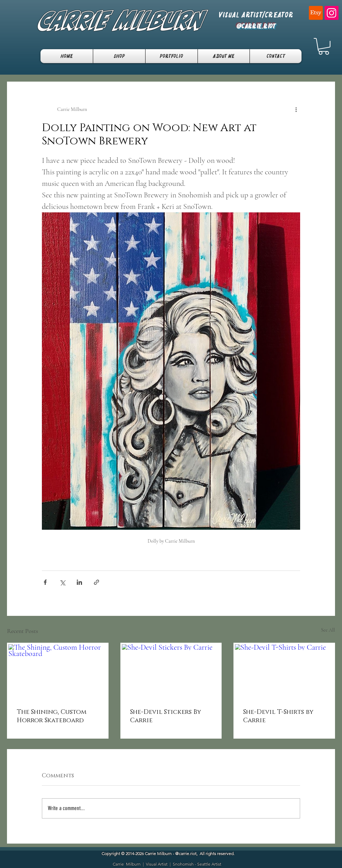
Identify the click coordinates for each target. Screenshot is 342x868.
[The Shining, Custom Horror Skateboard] (58, 672)
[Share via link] (96, 582)
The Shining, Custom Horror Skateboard (52, 716)
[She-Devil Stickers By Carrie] (171, 672)
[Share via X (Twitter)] (62, 582)
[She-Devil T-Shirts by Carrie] (284, 672)
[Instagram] (332, 13)
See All (328, 630)
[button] (324, 46)
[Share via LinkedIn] (79, 582)
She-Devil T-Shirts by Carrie (278, 716)
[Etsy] (316, 13)
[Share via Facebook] (45, 582)
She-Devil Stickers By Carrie (166, 716)
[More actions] (296, 110)
